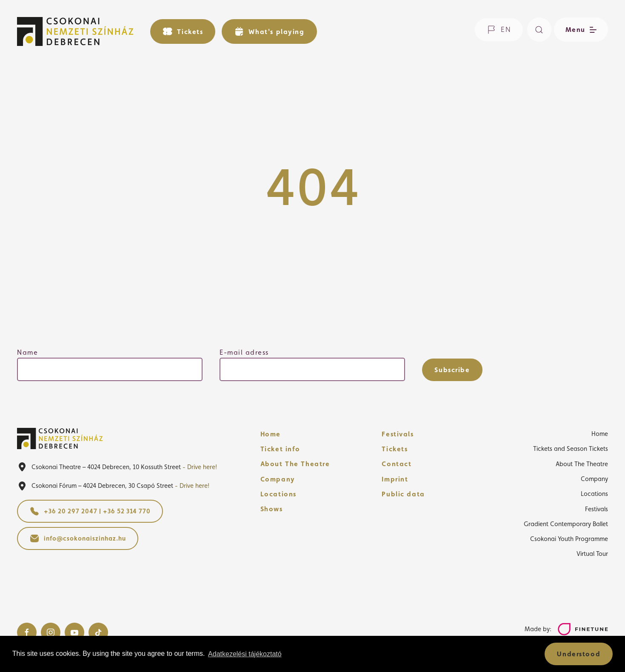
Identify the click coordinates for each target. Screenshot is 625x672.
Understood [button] (579, 654)
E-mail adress (244, 352)
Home (271, 434)
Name (27, 352)
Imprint (395, 479)
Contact (397, 464)
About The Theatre (295, 464)
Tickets (395, 449)
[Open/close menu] (580, 30)
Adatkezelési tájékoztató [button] (245, 654)
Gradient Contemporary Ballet (566, 524)
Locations (278, 494)
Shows (272, 509)
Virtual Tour (592, 554)
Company (278, 479)
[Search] (539, 30)
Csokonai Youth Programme (569, 539)
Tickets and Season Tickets (571, 448)
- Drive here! (200, 467)
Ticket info (280, 449)
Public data (403, 494)
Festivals (398, 434)
